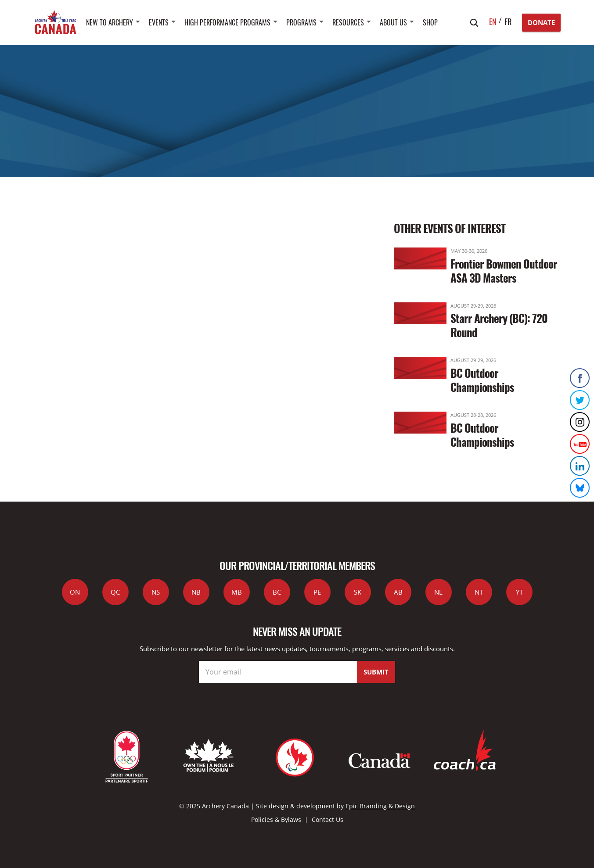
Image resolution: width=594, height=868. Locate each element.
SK (358, 592)
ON (75, 592)
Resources (348, 22)
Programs (301, 22)
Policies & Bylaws (276, 820)
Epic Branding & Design (380, 806)
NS (156, 592)
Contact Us (328, 820)
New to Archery (110, 22)
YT (519, 592)
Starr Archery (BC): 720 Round (499, 325)
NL (438, 592)
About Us (393, 22)
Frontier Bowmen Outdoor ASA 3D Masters (504, 271)
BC (277, 592)
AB (398, 592)
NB (196, 592)
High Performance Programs (227, 22)
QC (115, 592)
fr (508, 22)
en (493, 22)
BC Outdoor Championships (482, 380)
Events (159, 22)
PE (317, 592)
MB (237, 592)
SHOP (430, 22)
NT (479, 592)
